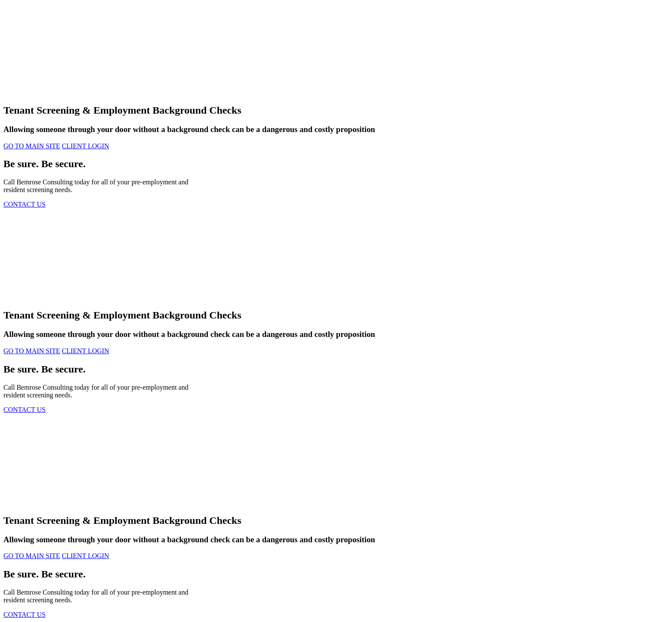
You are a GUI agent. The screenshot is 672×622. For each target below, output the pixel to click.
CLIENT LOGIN (85, 146)
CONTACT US (24, 204)
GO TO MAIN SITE (32, 146)
